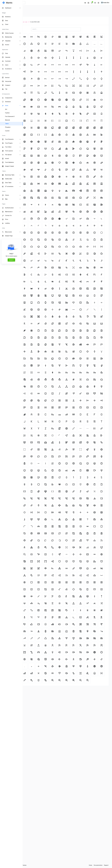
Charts (4, 191)
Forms (4, 136)
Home (27, 9)
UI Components (6, 94)
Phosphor (8, 127)
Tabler (7, 124)
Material (7, 120)
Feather (7, 113)
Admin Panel (5, 29)
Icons (33, 9)
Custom (7, 131)
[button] (84, 3)
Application (5, 50)
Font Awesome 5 (10, 116)
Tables (4, 171)
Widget (4, 13)
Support (11, 260)
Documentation (98, 865)
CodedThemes (45, 865)
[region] (11, 437)
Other (4, 228)
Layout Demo (5, 74)
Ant (6, 109)
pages (4, 204)
